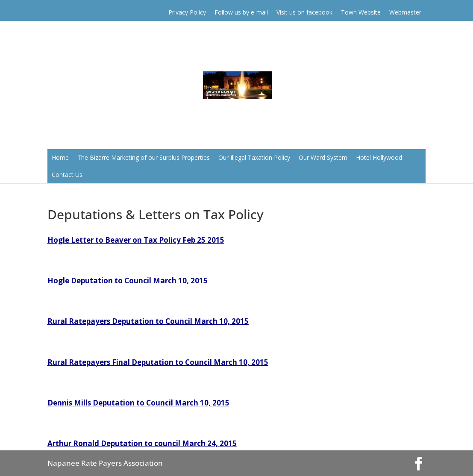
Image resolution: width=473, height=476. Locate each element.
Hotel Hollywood (379, 157)
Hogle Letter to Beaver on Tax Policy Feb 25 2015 (136, 240)
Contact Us (67, 175)
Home (60, 157)
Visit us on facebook (304, 12)
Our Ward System (323, 157)
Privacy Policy (187, 12)
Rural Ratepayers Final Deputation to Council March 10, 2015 (158, 362)
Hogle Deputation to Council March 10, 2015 (128, 281)
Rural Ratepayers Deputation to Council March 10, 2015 (148, 321)
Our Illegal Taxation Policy (254, 157)
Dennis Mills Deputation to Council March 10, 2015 (138, 403)
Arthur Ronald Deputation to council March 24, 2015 (142, 443)
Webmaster (405, 12)
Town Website (361, 12)
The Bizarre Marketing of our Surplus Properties (144, 157)
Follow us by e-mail (241, 12)
